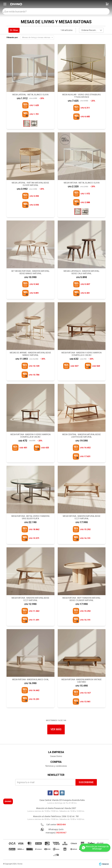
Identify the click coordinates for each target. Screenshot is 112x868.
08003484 (61, 825)
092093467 (61, 833)
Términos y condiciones (56, 766)
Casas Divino (56, 756)
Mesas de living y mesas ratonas (36, 37)
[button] (107, 4)
